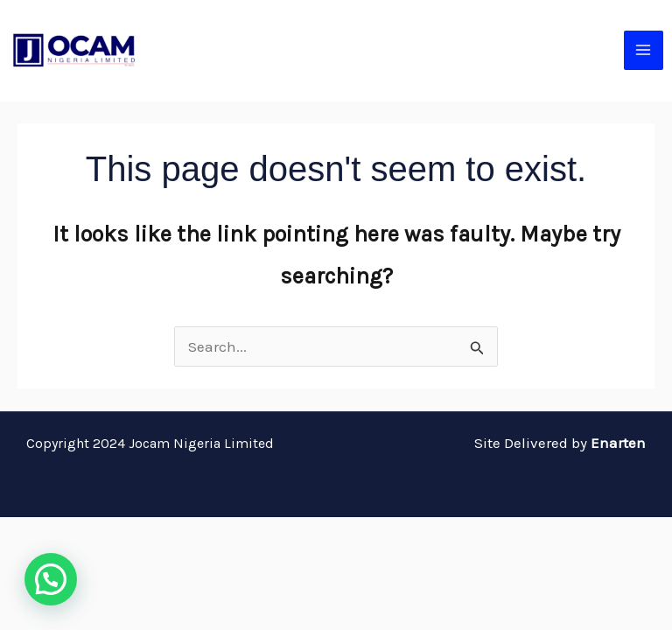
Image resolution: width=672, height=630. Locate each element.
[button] (51, 579)
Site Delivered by (560, 443)
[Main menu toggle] (644, 51)
